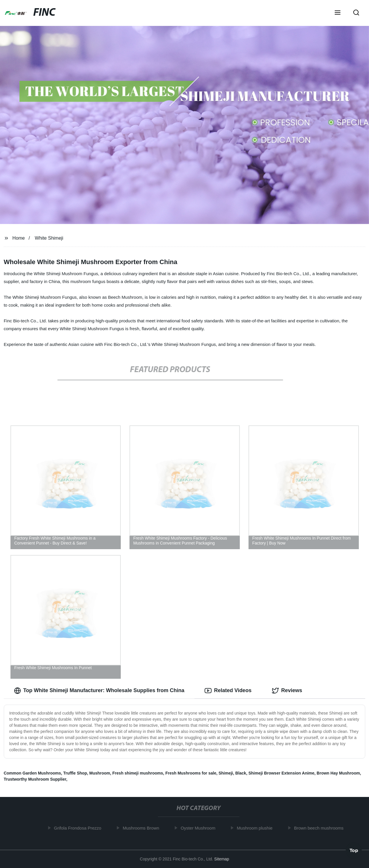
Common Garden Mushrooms (32, 773)
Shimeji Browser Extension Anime (282, 773)
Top (354, 851)
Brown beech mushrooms (322, 828)
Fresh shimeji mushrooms (138, 773)
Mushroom (100, 773)
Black (241, 773)
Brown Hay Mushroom (338, 773)
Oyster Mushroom (202, 828)
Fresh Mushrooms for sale (191, 773)
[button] (338, 13)
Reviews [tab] (287, 691)
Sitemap (222, 859)
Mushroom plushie (259, 828)
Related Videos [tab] (228, 691)
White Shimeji (49, 238)
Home (19, 238)
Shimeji (226, 773)
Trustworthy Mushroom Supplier (35, 779)
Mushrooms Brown (145, 828)
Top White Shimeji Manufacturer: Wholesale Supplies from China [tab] (99, 691)
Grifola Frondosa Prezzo (82, 828)
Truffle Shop (75, 773)
